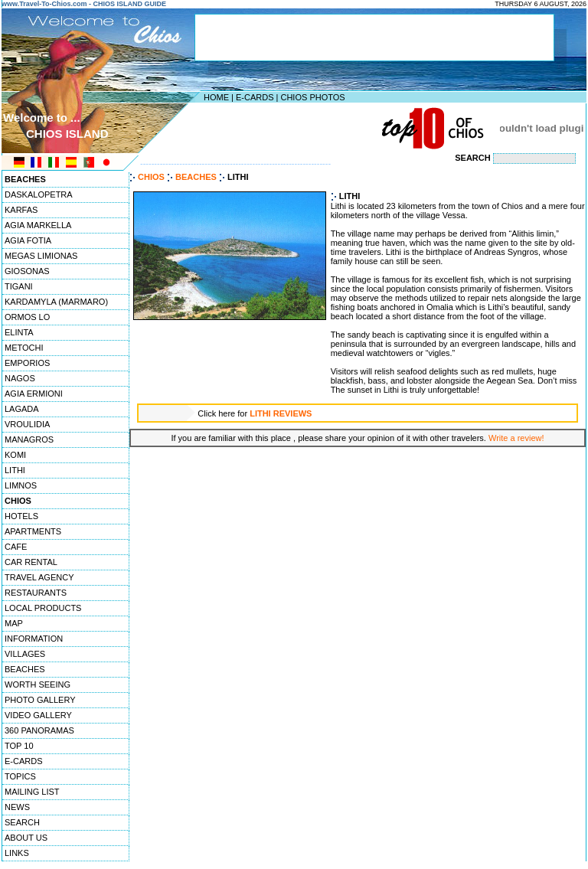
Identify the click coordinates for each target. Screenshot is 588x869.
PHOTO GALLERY (40, 700)
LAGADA (22, 409)
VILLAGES (25, 654)
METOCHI (24, 348)
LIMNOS (21, 485)
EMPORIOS (27, 363)
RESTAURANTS (36, 593)
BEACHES (25, 669)
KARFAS (21, 210)
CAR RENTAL (31, 562)
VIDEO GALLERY (38, 715)
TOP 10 (19, 746)
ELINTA (19, 332)
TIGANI (19, 286)
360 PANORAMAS (39, 730)
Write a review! (516, 438)
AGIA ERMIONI (34, 394)
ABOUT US (26, 838)
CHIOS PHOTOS (312, 97)
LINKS (17, 853)
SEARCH (22, 822)
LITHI (15, 470)
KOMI (15, 455)
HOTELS (21, 516)
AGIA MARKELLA (38, 225)
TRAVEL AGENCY (39, 577)
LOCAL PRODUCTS (43, 608)
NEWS (17, 807)
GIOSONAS (27, 271)
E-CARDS (255, 97)
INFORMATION (34, 639)
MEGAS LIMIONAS (41, 256)
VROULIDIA (27, 424)
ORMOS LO (27, 317)
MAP (14, 623)
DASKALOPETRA (39, 194)
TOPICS (20, 776)
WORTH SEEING (38, 684)
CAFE (16, 547)
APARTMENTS (33, 531)
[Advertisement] (290, 128)
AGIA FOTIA (28, 240)
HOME (216, 97)
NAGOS (20, 378)
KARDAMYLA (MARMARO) (56, 302)
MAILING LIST (32, 792)
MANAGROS (29, 439)
